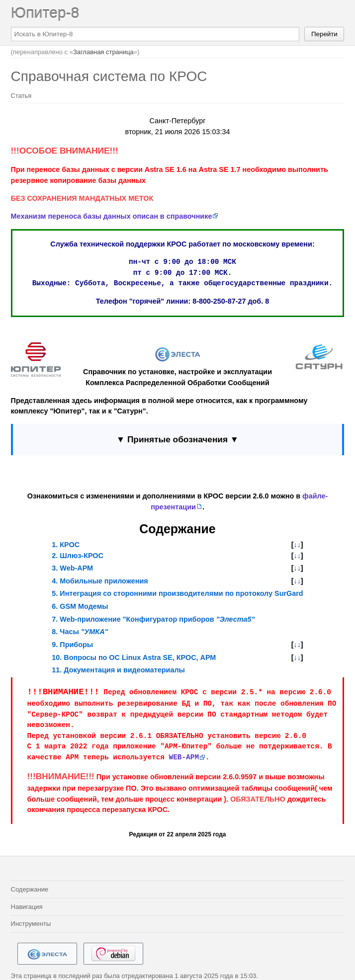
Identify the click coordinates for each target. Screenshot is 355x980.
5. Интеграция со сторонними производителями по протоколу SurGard (177, 593)
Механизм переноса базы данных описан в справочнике (112, 216)
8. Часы (80, 632)
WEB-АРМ (184, 758)
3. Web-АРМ (72, 568)
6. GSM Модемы (80, 606)
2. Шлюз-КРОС (78, 556)
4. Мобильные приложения (100, 581)
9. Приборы (72, 645)
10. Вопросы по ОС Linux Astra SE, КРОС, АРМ (134, 657)
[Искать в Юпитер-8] (155, 34)
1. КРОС (66, 545)
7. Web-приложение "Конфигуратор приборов (153, 619)
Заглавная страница (103, 52)
